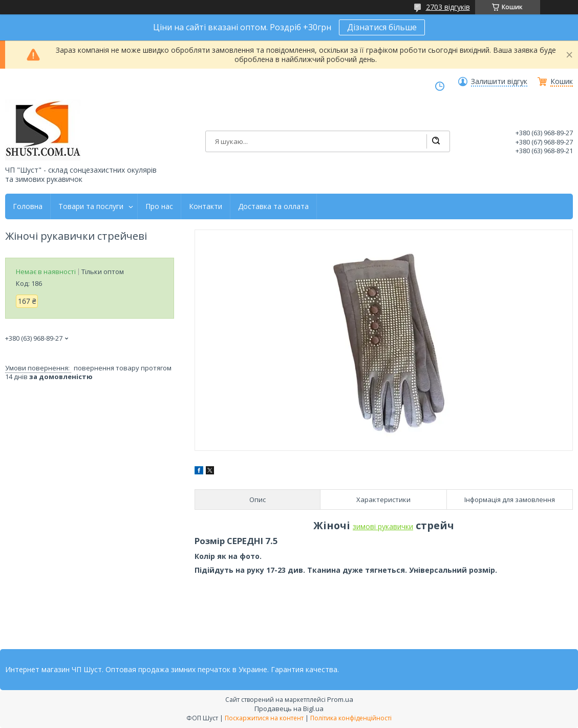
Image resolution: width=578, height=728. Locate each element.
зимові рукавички (383, 526)
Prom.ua (340, 699)
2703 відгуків (448, 7)
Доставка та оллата (273, 206)
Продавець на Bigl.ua (289, 709)
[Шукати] (436, 141)
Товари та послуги (91, 206)
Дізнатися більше (382, 27)
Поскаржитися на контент (264, 718)
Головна (28, 206)
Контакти (206, 206)
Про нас (159, 206)
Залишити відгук (499, 81)
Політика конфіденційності (351, 718)
